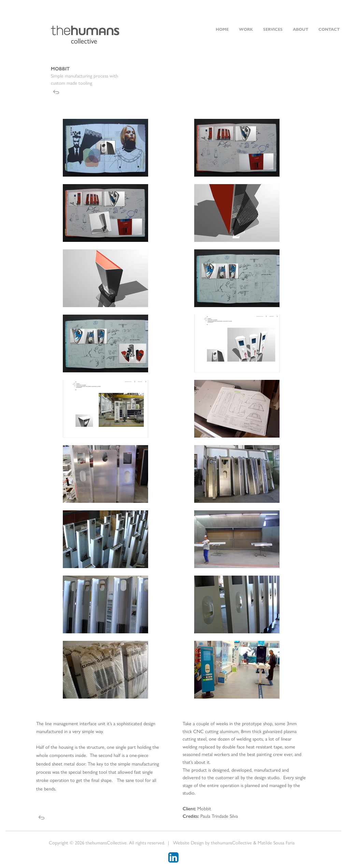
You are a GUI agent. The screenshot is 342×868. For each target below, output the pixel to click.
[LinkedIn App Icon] (173, 857)
